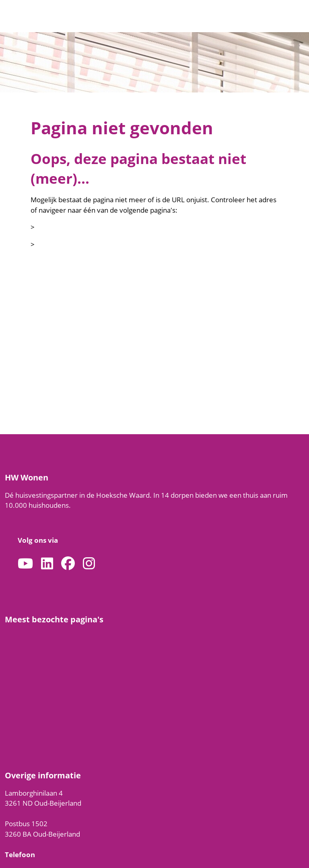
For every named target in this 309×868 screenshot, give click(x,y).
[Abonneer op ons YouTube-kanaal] (25, 564)
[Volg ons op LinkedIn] (47, 564)
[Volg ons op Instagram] (89, 564)
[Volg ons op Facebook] (68, 564)
